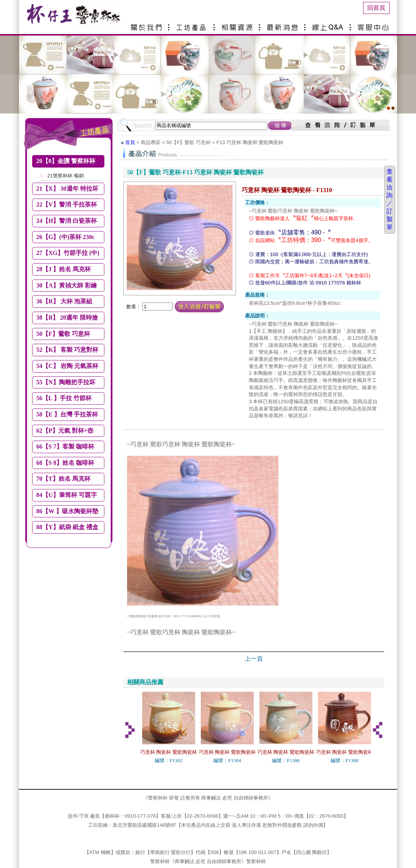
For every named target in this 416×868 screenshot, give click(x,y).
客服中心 (374, 24)
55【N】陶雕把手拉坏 (66, 382)
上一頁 (254, 659)
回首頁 (376, 8)
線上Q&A (329, 24)
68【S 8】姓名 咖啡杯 (65, 463)
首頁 (130, 142)
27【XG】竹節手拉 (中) (68, 253)
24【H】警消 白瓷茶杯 (67, 221)
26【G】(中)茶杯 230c (65, 237)
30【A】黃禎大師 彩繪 (67, 285)
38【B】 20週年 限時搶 (67, 318)
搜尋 (280, 126)
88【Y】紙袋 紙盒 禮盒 (67, 527)
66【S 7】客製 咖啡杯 (65, 446)
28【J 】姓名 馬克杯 (64, 269)
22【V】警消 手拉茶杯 (67, 204)
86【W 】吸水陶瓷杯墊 (67, 511)
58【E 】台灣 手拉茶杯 (67, 414)
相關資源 (238, 24)
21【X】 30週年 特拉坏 (67, 189)
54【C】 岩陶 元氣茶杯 (67, 366)
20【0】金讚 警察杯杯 (66, 161)
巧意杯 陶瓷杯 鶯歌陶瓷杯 (169, 752)
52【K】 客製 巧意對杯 (67, 350)
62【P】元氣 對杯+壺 (65, 431)
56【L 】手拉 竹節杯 (64, 398)
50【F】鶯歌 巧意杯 (63, 334)
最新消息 (284, 24)
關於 (147, 24)
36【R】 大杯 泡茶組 (64, 301)
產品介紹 (193, 24)
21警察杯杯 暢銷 (66, 176)
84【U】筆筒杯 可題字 (67, 495)
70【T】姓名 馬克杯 (63, 479)
